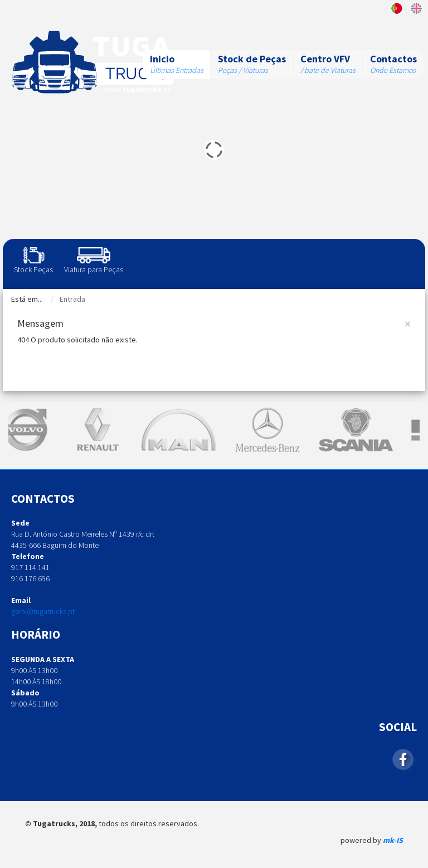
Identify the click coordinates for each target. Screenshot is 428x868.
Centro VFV (325, 59)
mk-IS (393, 840)
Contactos (393, 59)
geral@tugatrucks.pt (43, 611)
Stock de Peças (252, 59)
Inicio (162, 59)
